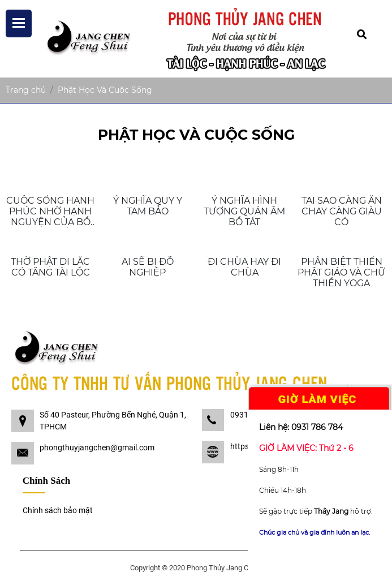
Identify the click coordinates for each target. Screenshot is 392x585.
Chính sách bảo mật (58, 510)
